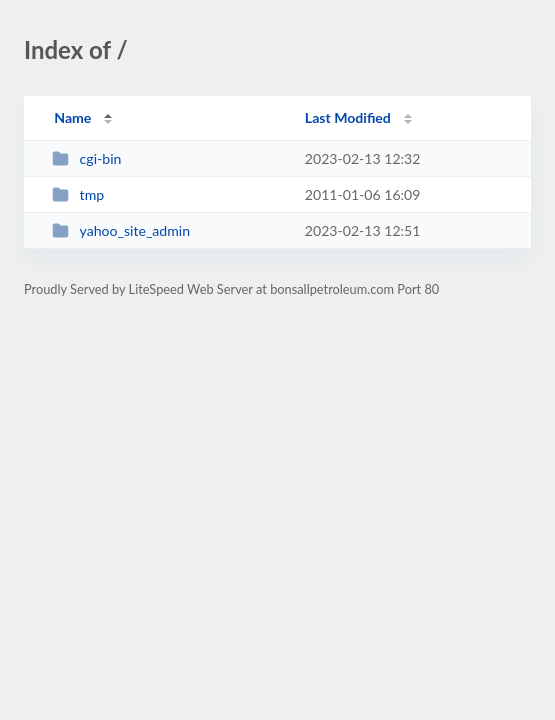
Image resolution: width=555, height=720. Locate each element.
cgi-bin (86, 158)
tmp (78, 194)
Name (72, 117)
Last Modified (348, 117)
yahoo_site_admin (121, 230)
